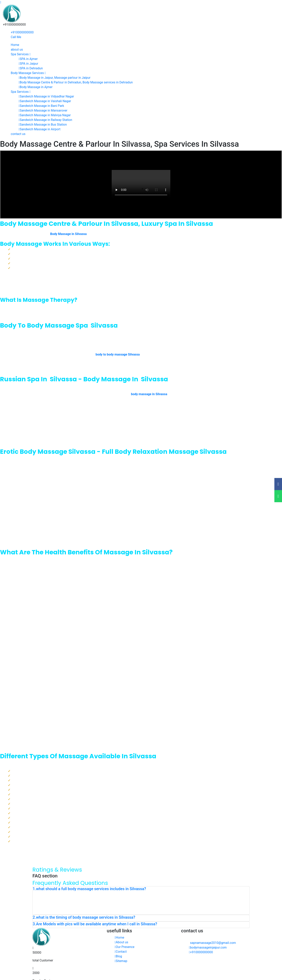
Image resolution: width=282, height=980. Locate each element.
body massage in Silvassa (149, 394)
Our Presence (124, 947)
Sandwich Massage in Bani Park (41, 106)
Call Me (16, 37)
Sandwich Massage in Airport (40, 129)
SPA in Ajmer (28, 59)
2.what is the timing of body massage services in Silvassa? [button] (84, 917)
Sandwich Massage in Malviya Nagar (45, 115)
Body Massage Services (28, 73)
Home (15, 45)
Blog (118, 956)
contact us (18, 134)
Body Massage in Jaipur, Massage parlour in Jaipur (54, 78)
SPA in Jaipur (28, 64)
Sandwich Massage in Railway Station (45, 120)
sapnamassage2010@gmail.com (213, 943)
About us (121, 942)
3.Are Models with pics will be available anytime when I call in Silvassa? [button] (95, 924)
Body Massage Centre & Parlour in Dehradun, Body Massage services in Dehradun (76, 82)
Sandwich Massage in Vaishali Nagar (45, 101)
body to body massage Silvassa (118, 354)
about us (17, 50)
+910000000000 (22, 32)
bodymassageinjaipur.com (208, 947)
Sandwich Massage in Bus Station (43, 125)
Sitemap (121, 961)
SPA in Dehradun (31, 68)
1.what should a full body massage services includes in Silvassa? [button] (89, 889)
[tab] (141, 890)
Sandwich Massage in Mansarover (43, 110)
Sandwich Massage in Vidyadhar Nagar (46, 96)
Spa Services (21, 54)
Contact (121, 952)
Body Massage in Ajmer (36, 87)
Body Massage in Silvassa (68, 234)
